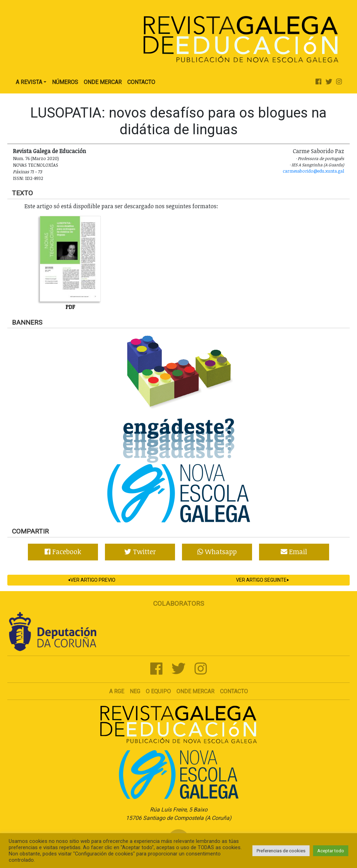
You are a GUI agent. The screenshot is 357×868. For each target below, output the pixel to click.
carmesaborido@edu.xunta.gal (313, 171)
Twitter (140, 552)
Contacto (141, 82)
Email (294, 552)
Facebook (63, 552)
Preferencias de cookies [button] (281, 851)
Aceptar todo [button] (331, 851)
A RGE (117, 691)
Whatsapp (217, 552)
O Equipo (158, 691)
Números (65, 82)
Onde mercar (195, 691)
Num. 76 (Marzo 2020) (36, 158)
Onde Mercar (103, 82)
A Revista (29, 82)
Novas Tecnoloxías (36, 165)
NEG (135, 691)
